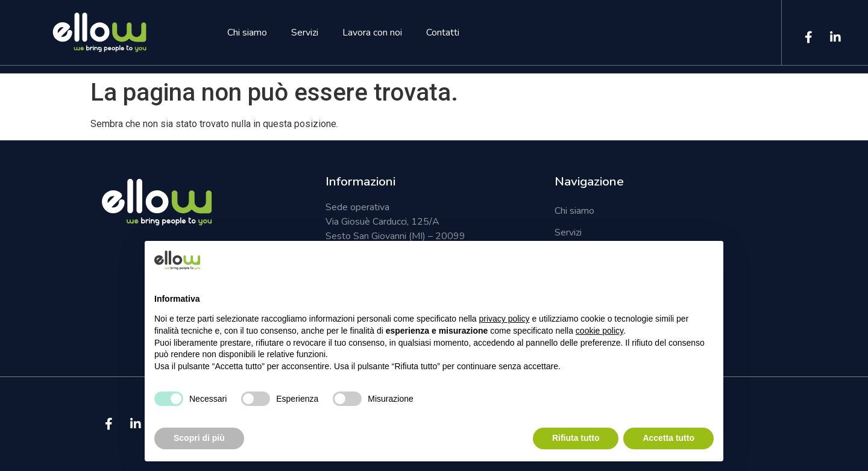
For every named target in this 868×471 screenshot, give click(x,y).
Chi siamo (247, 33)
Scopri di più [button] (199, 438)
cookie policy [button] (599, 331)
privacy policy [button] (505, 319)
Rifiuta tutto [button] (576, 438)
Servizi (305, 33)
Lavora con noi (372, 33)
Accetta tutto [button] (668, 438)
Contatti (443, 33)
